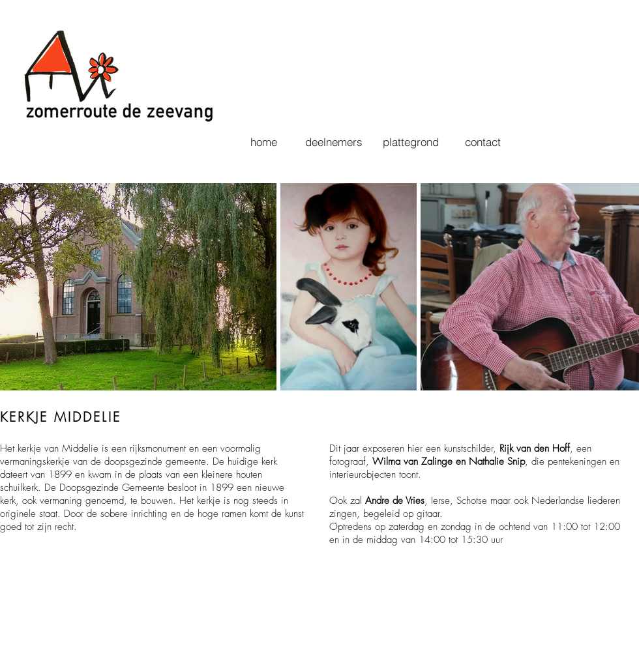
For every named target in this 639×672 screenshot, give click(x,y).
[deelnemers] (334, 141)
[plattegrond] (410, 141)
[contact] (483, 141)
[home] (263, 141)
